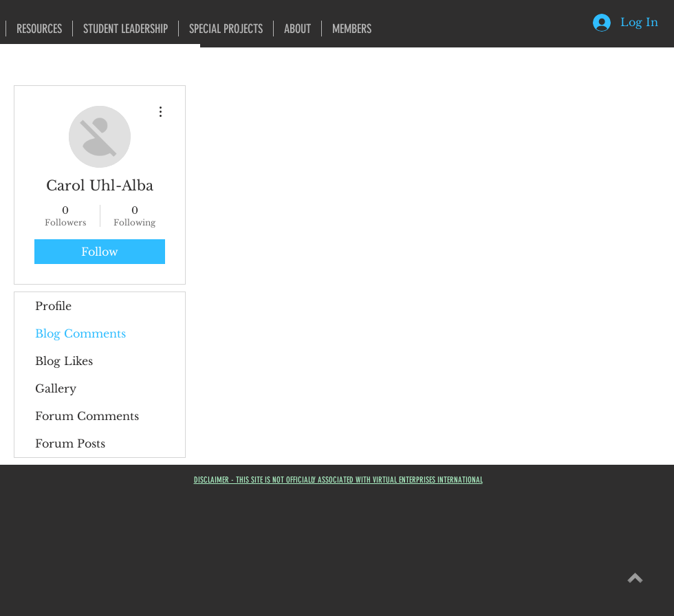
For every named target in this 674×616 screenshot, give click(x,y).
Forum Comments (87, 416)
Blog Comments (80, 333)
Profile (53, 306)
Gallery (56, 388)
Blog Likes (64, 361)
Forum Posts (70, 443)
